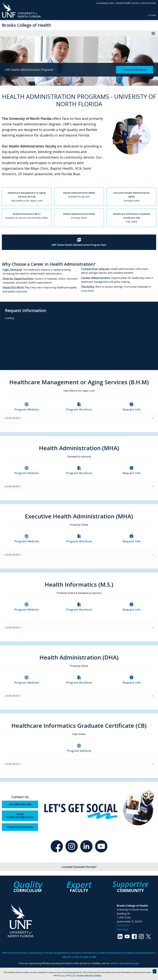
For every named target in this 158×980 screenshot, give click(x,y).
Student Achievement (110, 953)
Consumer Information (83, 953)
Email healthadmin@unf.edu (20, 816)
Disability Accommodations (139, 953)
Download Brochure (135, 70)
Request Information (20, 827)
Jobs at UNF (90, 957)
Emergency (36, 953)
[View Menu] (153, 33)
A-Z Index (152, 15)
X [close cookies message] (155, 971)
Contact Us (123, 925)
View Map (122, 929)
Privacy (63, 975)
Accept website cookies (89, 975)
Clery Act (67, 957)
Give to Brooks (149, 3)
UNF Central (9, 953)
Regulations (62, 953)
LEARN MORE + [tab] (13, 418)
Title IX (78, 957)
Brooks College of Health (26, 25)
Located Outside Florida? (79, 867)
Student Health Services (128, 3)
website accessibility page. (125, 963)
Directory (23, 953)
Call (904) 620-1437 (20, 804)
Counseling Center (105, 3)
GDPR (73, 975)
